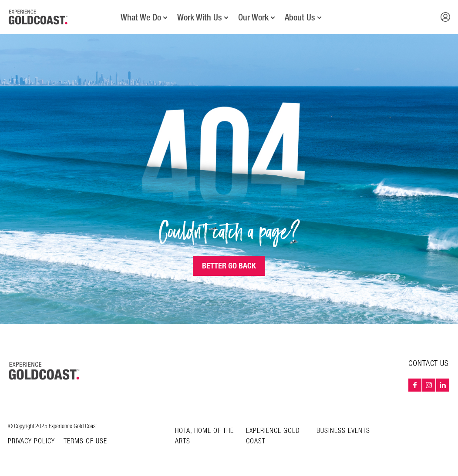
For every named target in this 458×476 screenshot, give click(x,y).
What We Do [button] (141, 17)
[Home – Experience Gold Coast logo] (44, 371)
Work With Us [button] (200, 17)
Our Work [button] (253, 17)
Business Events (343, 431)
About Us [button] (300, 17)
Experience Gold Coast (273, 436)
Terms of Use (85, 442)
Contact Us (429, 364)
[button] (445, 17)
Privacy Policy (31, 442)
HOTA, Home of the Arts (204, 436)
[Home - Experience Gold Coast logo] (38, 17)
